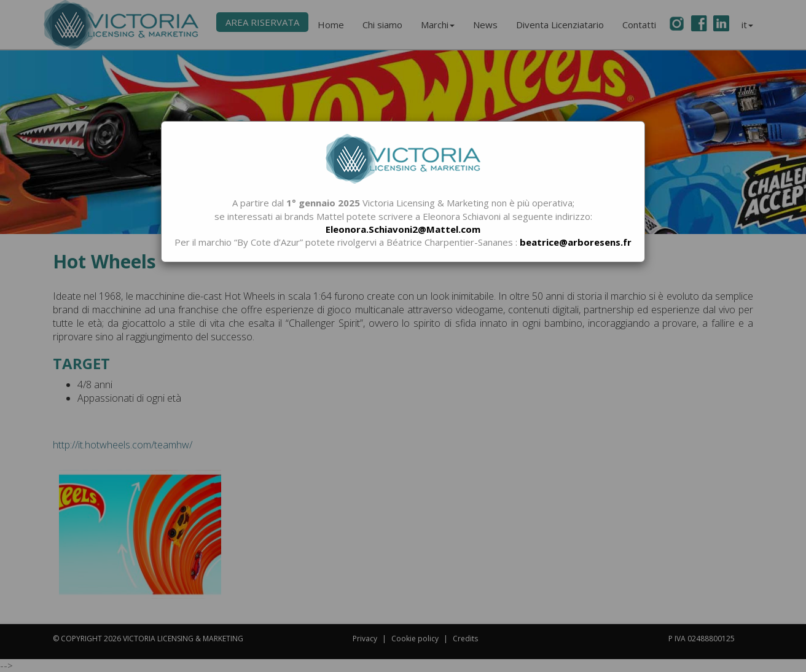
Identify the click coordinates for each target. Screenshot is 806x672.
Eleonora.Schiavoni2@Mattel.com (403, 229)
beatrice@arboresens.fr (576, 242)
